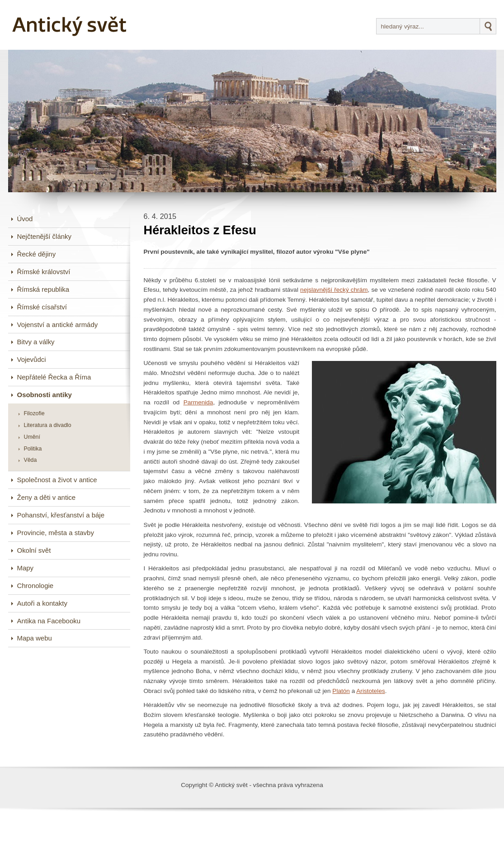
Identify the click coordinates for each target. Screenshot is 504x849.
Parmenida (198, 402)
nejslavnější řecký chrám (334, 290)
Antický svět (70, 25)
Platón (341, 691)
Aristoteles (370, 691)
